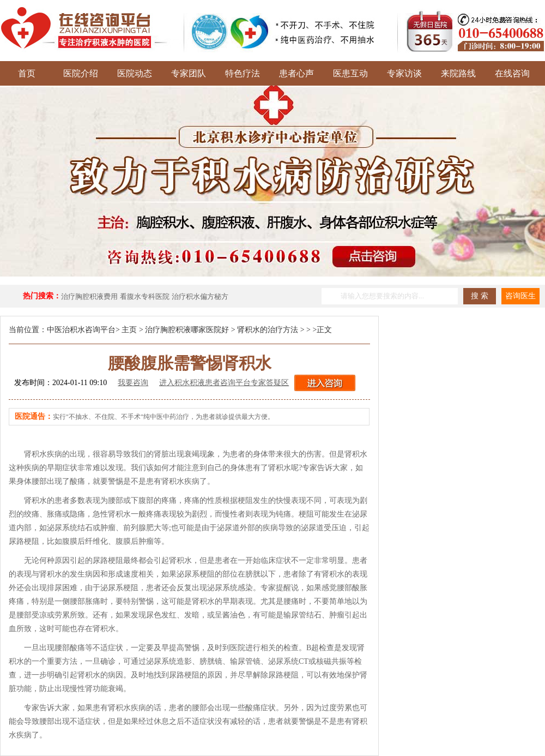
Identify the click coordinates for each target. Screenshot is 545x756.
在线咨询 (512, 73)
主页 (129, 330)
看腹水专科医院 (145, 296)
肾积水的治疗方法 (268, 330)
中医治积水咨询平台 (81, 330)
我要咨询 (133, 383)
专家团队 (189, 73)
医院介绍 (81, 73)
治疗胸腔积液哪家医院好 (187, 330)
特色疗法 (243, 73)
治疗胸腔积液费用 (89, 296)
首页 (27, 73)
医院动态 (135, 73)
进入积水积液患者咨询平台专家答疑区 (224, 383)
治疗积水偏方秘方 (200, 296)
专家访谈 (404, 73)
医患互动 (350, 73)
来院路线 (458, 73)
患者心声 (296, 73)
